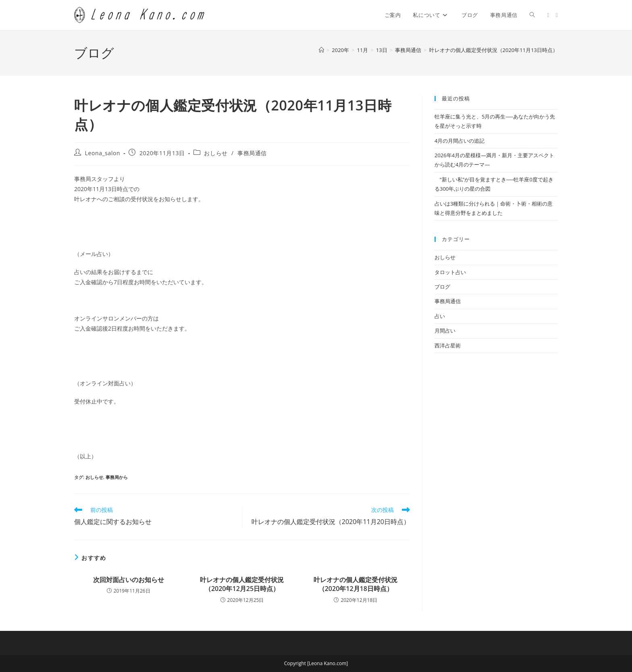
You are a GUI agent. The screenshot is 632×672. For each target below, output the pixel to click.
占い (440, 316)
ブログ (442, 287)
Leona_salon (103, 153)
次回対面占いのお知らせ (129, 580)
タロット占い (450, 272)
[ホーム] (321, 50)
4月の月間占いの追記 (459, 141)
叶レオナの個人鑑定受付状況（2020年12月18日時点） (355, 584)
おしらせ (216, 153)
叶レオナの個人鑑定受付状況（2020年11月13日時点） (494, 50)
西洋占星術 (448, 345)
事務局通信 (252, 153)
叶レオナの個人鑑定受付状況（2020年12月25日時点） (242, 584)
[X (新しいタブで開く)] (548, 15)
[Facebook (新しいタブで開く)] (557, 15)
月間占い (445, 331)
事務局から (117, 477)
